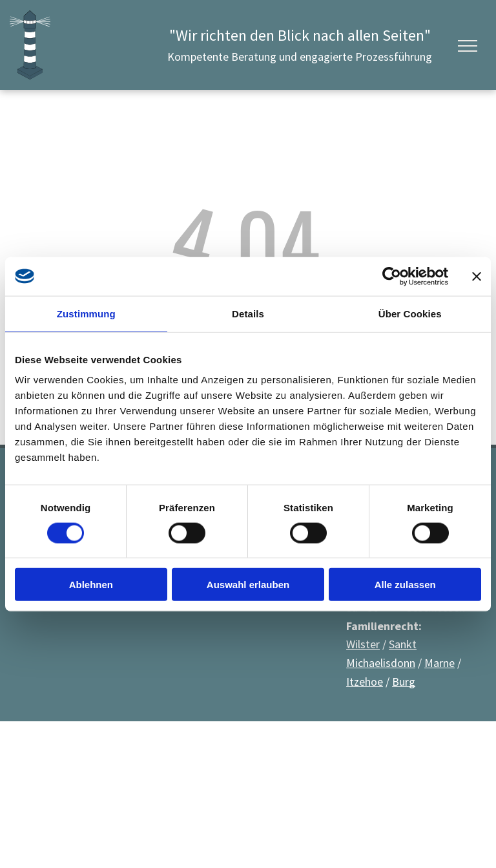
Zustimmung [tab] (86, 313)
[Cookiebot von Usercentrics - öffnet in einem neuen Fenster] (392, 276)
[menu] (468, 46)
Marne (439, 663)
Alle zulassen (405, 585)
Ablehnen (91, 585)
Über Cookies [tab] (410, 313)
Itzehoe (365, 682)
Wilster (363, 644)
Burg (404, 682)
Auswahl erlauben (248, 585)
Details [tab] (248, 313)
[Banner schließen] (477, 276)
